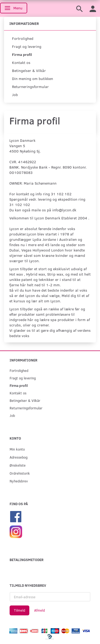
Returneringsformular (30, 87)
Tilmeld (19, 610)
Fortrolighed (23, 38)
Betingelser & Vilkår (29, 71)
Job (15, 95)
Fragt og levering (27, 46)
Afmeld (39, 610)
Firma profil (22, 54)
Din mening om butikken (33, 79)
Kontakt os (21, 62)
